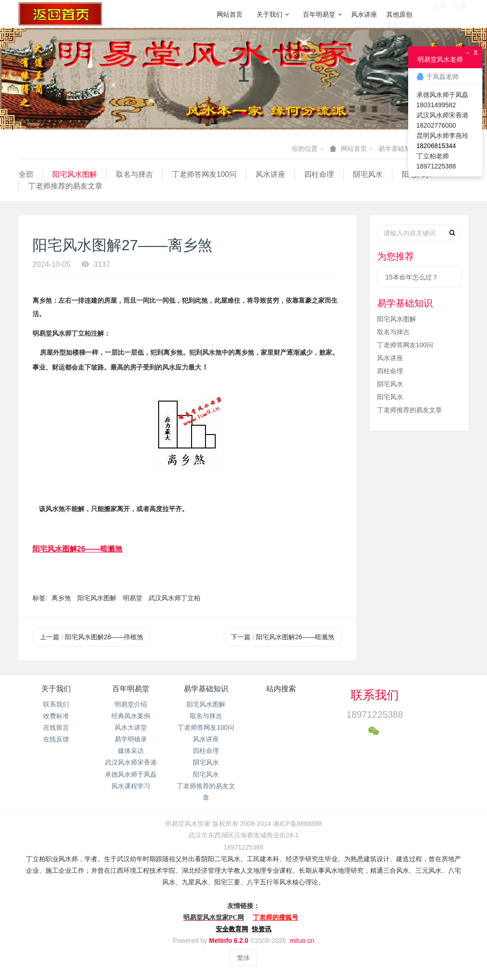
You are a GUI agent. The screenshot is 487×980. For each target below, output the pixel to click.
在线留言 (56, 727)
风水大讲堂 (131, 727)
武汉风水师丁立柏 (174, 598)
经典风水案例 (131, 716)
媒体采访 (131, 751)
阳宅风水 (390, 397)
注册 (460, 13)
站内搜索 (281, 689)
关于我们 (273, 14)
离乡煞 (61, 598)
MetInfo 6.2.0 (229, 941)
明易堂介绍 (131, 704)
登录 (440, 13)
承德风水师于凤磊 (131, 774)
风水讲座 (364, 14)
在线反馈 (56, 739)
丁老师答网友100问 (204, 174)
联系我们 (56, 704)
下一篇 (283, 637)
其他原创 (399, 14)
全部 (26, 174)
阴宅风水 (368, 174)
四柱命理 (319, 174)
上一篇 (92, 637)
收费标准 (56, 716)
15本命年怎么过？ (412, 277)
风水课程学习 (131, 786)
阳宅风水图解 (75, 174)
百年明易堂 (322, 14)
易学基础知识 (398, 149)
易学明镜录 (131, 739)
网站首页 (230, 14)
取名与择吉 (135, 174)
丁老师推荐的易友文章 (65, 186)
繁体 (243, 958)
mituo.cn (302, 941)
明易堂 (133, 598)
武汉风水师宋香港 (131, 762)
